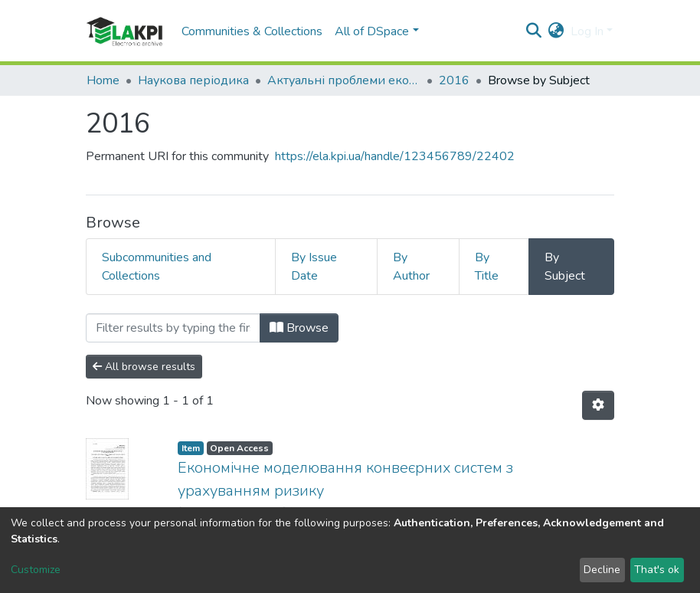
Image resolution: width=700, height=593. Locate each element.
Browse (299, 328)
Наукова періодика (193, 80)
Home (103, 80)
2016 (454, 80)
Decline (602, 570)
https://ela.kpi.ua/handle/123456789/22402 (395, 156)
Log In (587, 31)
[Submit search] (534, 31)
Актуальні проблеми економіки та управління (344, 80)
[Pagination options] (598, 405)
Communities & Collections (252, 31)
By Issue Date (314, 267)
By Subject (565, 267)
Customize (36, 570)
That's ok (657, 570)
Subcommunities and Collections (157, 267)
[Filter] (173, 328)
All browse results (144, 367)
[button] (556, 31)
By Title (487, 267)
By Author (411, 267)
